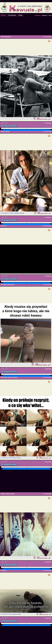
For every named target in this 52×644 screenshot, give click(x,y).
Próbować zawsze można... (9, 377)
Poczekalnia (12, 15)
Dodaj (20, 15)
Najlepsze (45, 15)
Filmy (50, 15)
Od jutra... (4, 570)
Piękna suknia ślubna (8, 494)
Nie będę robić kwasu (8, 284)
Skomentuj (47, 123)
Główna (3, 15)
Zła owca (4, 226)
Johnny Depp (5, 131)
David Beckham (6, 37)
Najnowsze (38, 15)
